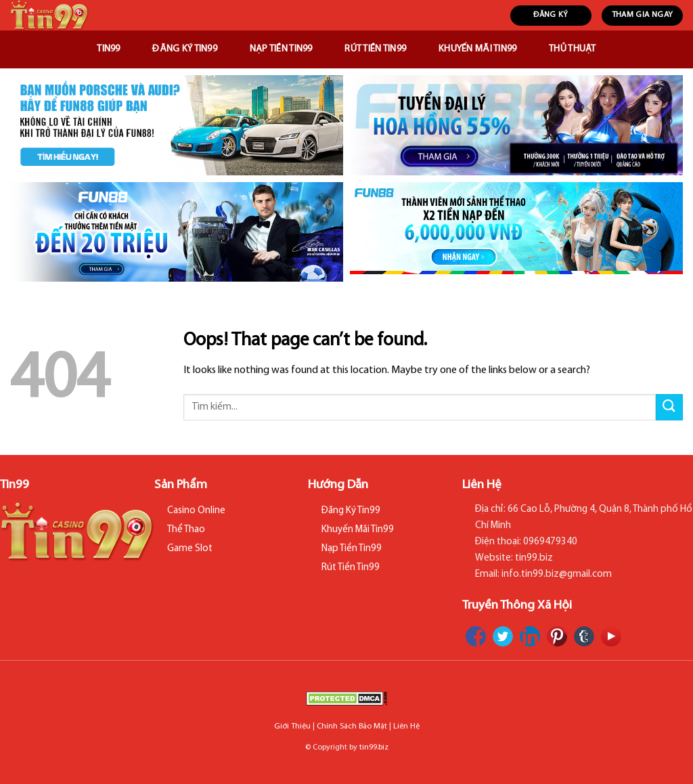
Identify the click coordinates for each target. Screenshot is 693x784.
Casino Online (196, 511)
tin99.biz (374, 747)
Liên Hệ (406, 726)
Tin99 (108, 49)
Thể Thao (186, 530)
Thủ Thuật (573, 49)
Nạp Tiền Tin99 (281, 49)
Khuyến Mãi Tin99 (478, 49)
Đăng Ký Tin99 (185, 49)
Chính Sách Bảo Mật (352, 726)
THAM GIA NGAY (643, 15)
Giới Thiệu (292, 726)
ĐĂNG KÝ (551, 15)
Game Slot (190, 549)
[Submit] (669, 407)
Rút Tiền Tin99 (375, 49)
